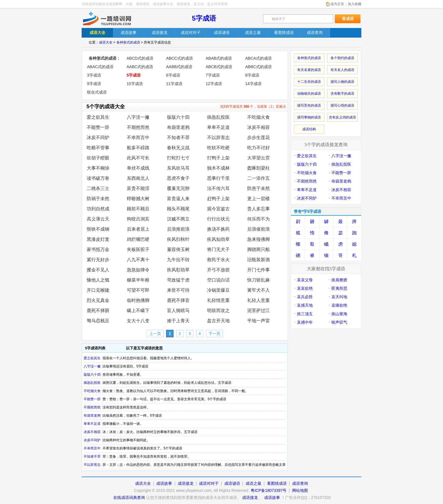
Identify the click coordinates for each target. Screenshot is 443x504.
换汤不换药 (218, 229)
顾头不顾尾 (178, 209)
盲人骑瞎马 (178, 311)
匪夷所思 (339, 288)
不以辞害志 (218, 138)
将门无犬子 (218, 249)
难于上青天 (178, 321)
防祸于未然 (98, 199)
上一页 (155, 334)
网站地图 (300, 490)
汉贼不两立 (178, 219)
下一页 (214, 334)
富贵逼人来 (178, 199)
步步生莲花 (259, 138)
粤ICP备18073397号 (269, 490)
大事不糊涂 (98, 168)
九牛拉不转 (178, 260)
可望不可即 (138, 290)
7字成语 (213, 75)
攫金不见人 (98, 270)
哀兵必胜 (305, 297)
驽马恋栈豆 (98, 321)
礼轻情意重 (218, 300)
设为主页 (337, 4)
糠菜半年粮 (138, 280)
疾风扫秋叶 (178, 239)
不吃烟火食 (259, 117)
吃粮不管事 (98, 148)
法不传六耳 (218, 188)
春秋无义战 (178, 148)
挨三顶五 (305, 314)
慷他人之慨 (98, 280)
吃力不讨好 (259, 148)
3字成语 (94, 75)
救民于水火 (218, 260)
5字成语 (204, 18)
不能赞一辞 (98, 127)
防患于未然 (259, 188)
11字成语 (174, 84)
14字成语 (253, 84)
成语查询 (300, 483)
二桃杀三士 (98, 188)
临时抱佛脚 (138, 300)
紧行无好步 (98, 260)
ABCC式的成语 (180, 58)
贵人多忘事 (259, 209)
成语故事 (164, 483)
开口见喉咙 (98, 290)
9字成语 (94, 84)
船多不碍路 (138, 148)
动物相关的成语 (309, 94)
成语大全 (106, 42)
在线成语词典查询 (129, 497)
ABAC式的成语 (100, 67)
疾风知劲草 (218, 239)
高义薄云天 (98, 219)
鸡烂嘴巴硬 (138, 239)
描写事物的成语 (309, 117)
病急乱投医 (218, 117)
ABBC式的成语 (259, 67)
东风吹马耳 (178, 168)
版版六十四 (178, 117)
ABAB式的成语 (219, 58)
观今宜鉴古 (218, 209)
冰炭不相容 (259, 127)
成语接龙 (186, 483)
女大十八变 (138, 321)
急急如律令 (138, 270)
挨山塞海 (339, 314)
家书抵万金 (98, 249)
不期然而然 (138, 127)
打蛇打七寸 (178, 158)
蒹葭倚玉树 (178, 249)
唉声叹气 (339, 322)
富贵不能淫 (138, 188)
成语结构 (309, 129)
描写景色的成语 (309, 105)
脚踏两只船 (259, 249)
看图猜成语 (277, 483)
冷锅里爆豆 (218, 290)
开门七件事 (259, 270)
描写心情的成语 (342, 105)
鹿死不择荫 (98, 311)
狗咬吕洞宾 (138, 219)
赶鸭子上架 (218, 199)
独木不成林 (218, 168)
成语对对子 (209, 483)
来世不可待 (178, 290)
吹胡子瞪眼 (98, 158)
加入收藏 (355, 4)
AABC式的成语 (140, 67)
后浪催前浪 (259, 229)
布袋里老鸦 (178, 127)
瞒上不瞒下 (138, 311)
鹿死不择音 (178, 300)
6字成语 (173, 75)
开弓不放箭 (218, 270)
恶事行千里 (218, 178)
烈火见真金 (98, 300)
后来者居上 (138, 229)
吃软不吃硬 (218, 148)
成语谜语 (232, 483)
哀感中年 (305, 322)
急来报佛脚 (259, 239)
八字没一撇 (138, 117)
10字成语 (135, 84)
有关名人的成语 (342, 70)
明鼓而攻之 (218, 311)
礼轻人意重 (259, 300)
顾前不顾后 (138, 209)
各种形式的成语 (128, 42)
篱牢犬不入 (259, 290)
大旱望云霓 (259, 158)
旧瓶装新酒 (259, 260)
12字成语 (214, 84)
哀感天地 (305, 305)
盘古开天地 (218, 321)
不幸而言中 (138, 138)
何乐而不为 (259, 219)
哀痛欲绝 (339, 305)
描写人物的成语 (342, 82)
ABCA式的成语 (259, 58)
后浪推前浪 (178, 229)
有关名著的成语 (309, 70)
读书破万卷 (98, 178)
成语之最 (253, 483)
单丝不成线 (138, 168)
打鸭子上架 (218, 158)
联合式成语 (97, 92)
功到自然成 (98, 209)
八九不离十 (138, 260)
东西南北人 (138, 178)
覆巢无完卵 (178, 188)
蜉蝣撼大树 (138, 199)
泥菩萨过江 (259, 311)
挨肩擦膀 (339, 280)
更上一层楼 (259, 199)
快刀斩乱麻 (259, 280)
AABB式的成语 (179, 67)
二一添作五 (259, 178)
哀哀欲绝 (305, 288)
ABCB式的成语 (219, 67)
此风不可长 (138, 158)
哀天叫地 (339, 297)
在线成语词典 (112, 18)
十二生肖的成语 (309, 82)
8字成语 (252, 75)
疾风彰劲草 (178, 270)
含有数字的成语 (342, 94)
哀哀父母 (305, 280)
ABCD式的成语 (140, 58)
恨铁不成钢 (98, 229)
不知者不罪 (178, 138)
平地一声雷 (259, 321)
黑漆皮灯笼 (98, 239)
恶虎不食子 (178, 178)
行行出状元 (218, 219)
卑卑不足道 (218, 127)
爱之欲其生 (98, 117)
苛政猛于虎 (178, 280)
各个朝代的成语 (342, 58)
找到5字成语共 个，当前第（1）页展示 (253, 107)
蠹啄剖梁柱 (259, 168)
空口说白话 (218, 280)
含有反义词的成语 (342, 117)
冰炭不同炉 (98, 138)
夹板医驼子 (138, 249)
